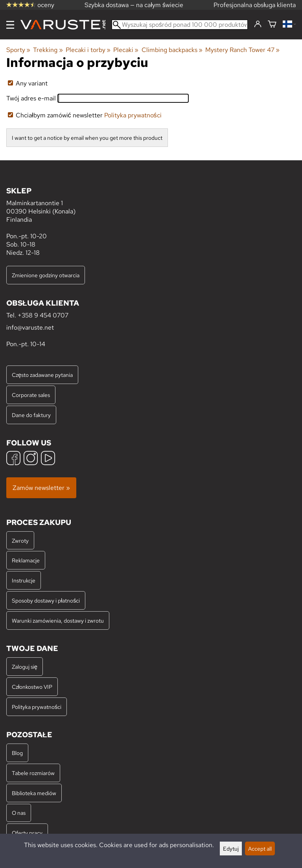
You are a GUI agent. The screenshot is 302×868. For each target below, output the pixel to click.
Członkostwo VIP (32, 687)
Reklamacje (26, 560)
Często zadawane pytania (42, 375)
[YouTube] (48, 459)
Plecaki (126, 50)
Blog (17, 753)
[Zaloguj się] (258, 24)
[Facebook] (13, 459)
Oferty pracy (27, 833)
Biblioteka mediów (34, 793)
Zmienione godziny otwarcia (46, 275)
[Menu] (10, 25)
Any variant (28, 83)
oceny (30, 5)
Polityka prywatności (133, 115)
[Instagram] (31, 459)
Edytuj (231, 849)
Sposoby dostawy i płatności (46, 600)
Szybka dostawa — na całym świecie (134, 5)
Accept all (260, 849)
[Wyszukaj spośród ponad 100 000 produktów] (180, 25)
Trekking (48, 50)
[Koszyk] (272, 25)
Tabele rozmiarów (33, 773)
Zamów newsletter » (41, 488)
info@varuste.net (30, 327)
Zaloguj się (25, 667)
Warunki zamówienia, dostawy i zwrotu (58, 620)
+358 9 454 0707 (43, 315)
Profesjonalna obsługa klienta (255, 5)
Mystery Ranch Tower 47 (242, 50)
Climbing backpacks (172, 50)
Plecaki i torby (88, 50)
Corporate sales (31, 395)
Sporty (18, 50)
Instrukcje (24, 580)
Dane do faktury (31, 415)
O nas (19, 813)
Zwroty (20, 541)
